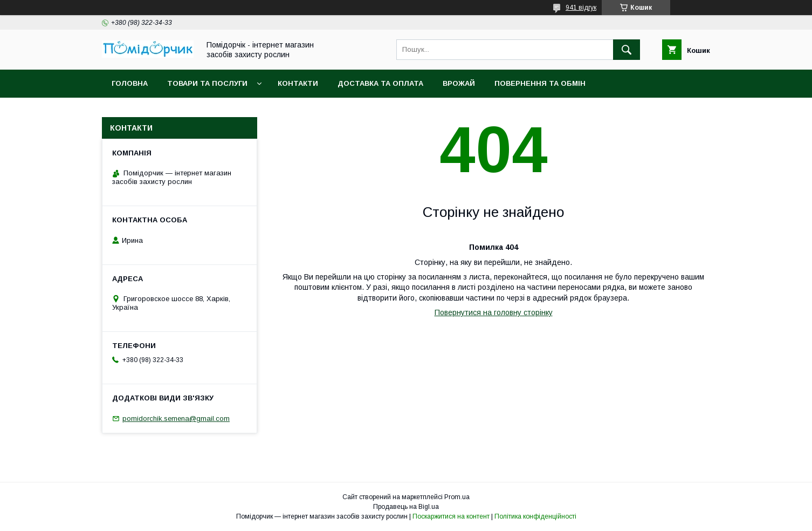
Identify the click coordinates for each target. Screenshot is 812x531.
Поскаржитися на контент (451, 516)
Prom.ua (457, 497)
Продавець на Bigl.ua (406, 507)
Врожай (459, 83)
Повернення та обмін (540, 83)
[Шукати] (627, 50)
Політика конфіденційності (535, 516)
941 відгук (581, 8)
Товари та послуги (207, 83)
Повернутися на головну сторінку (494, 312)
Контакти (298, 83)
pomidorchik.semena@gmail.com (176, 418)
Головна (130, 83)
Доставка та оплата (380, 83)
